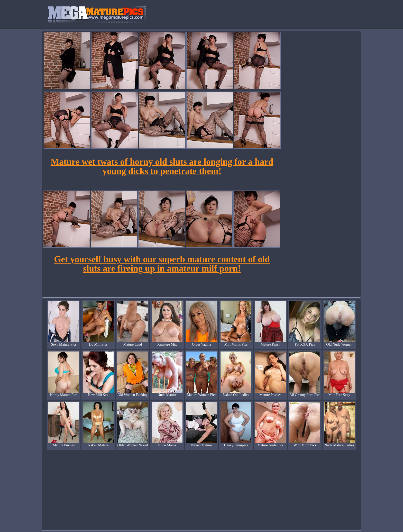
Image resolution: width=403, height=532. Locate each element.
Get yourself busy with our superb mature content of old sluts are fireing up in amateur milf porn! (162, 264)
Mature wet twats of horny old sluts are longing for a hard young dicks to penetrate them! (162, 166)
